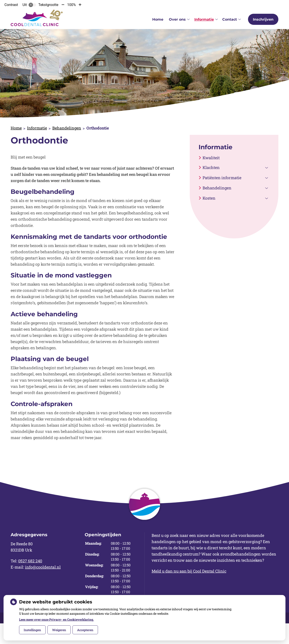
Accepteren (85, 630)
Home (158, 19)
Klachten (211, 167)
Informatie (204, 19)
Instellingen (32, 630)
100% (71, 5)
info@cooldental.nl (43, 567)
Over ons (177, 19)
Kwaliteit (211, 158)
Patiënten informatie (222, 178)
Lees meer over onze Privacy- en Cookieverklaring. (57, 619)
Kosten (209, 198)
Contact (230, 19)
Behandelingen (67, 128)
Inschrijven (263, 19)
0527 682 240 (30, 561)
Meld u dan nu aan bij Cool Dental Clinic (189, 571)
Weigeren (59, 630)
